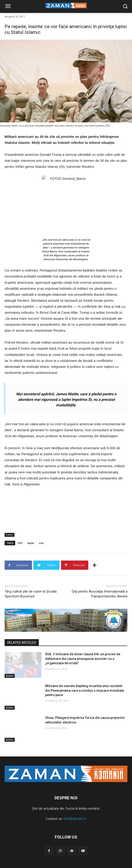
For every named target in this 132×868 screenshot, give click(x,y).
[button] (125, 7)
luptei (31, 543)
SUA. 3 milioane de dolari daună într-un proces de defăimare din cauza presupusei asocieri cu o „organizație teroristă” (83, 659)
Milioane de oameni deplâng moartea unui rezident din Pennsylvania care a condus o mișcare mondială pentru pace (85, 690)
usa (41, 543)
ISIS (20, 543)
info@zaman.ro (75, 819)
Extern (10, 535)
